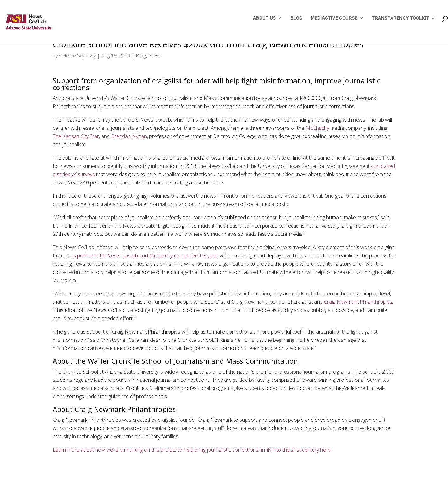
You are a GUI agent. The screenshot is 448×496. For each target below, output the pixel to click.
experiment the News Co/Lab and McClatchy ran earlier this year (145, 255)
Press (155, 56)
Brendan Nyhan (129, 136)
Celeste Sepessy (77, 56)
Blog (141, 56)
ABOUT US (264, 18)
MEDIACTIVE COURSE (334, 18)
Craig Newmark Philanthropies (358, 302)
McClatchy (317, 128)
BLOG (296, 18)
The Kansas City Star (76, 136)
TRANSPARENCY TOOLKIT (400, 18)
